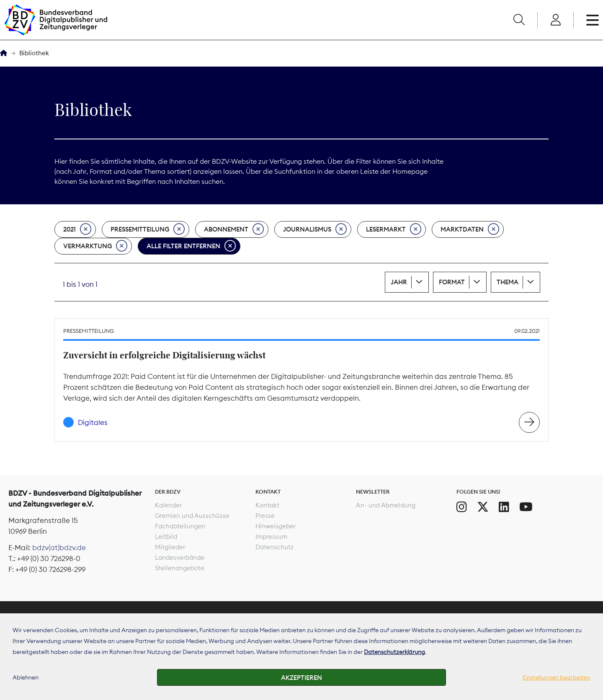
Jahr (399, 282)
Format (452, 282)
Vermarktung (95, 246)
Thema (508, 282)
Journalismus (315, 229)
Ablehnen (26, 677)
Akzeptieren (301, 678)
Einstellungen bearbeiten (557, 677)
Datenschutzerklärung (394, 652)
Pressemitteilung (148, 229)
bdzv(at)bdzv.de (59, 548)
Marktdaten (470, 229)
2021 (77, 229)
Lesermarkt (394, 229)
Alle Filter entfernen (191, 246)
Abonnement (234, 229)
